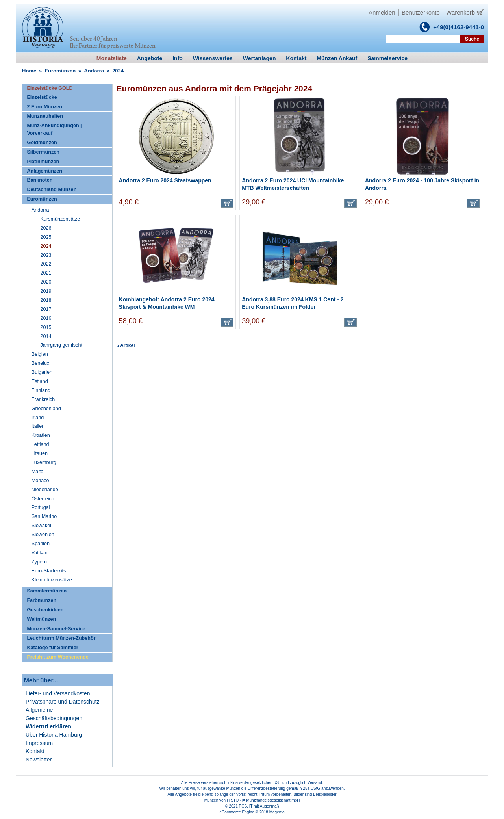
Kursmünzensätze (60, 219)
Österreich (43, 499)
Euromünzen (60, 71)
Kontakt (35, 751)
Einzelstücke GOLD (50, 88)
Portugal (41, 507)
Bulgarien (42, 372)
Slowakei (41, 526)
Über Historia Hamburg (54, 735)
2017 (46, 309)
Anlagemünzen (44, 171)
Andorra (94, 71)
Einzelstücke (42, 97)
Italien (38, 426)
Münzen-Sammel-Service (56, 629)
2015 (46, 327)
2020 (46, 282)
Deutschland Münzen (52, 189)
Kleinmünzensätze (52, 580)
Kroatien (41, 435)
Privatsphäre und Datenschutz (63, 702)
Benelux (41, 363)
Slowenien (43, 535)
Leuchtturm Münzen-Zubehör (61, 638)
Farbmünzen (42, 600)
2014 (46, 336)
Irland (38, 418)
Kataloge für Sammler (52, 648)
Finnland (41, 390)
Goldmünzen (42, 143)
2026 (46, 228)
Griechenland (46, 409)
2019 (46, 291)
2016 (46, 318)
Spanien (41, 544)
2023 (46, 255)
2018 (46, 300)
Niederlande (45, 490)
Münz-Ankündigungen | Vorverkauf (54, 129)
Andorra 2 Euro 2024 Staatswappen (165, 180)
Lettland (40, 444)
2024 (46, 246)
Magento (277, 812)
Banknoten (40, 180)
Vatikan (40, 553)
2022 (46, 264)
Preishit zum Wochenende (58, 657)
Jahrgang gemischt (61, 345)
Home (29, 71)
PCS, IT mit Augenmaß (259, 806)
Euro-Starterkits (49, 571)
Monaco (40, 481)
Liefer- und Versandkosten (58, 693)
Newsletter (39, 760)
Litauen (40, 453)
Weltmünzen (41, 619)
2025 (46, 237)
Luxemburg (44, 462)
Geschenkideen (45, 610)
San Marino (44, 516)
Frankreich (43, 399)
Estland (40, 381)
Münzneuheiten (45, 116)
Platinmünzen (43, 162)
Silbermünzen (43, 152)
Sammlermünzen (47, 591)
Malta (38, 472)
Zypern (39, 562)
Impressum (39, 743)
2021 (46, 273)
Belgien (40, 354)
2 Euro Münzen (44, 107)
